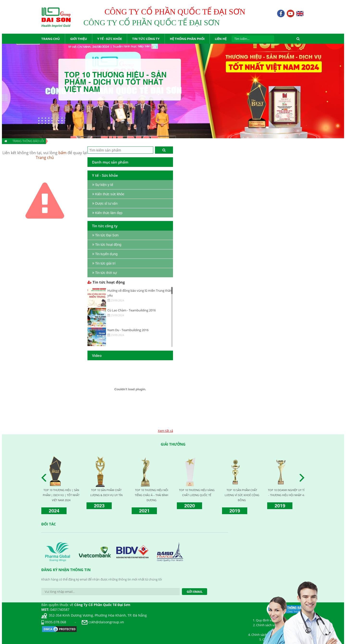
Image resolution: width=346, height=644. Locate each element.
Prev (45, 478)
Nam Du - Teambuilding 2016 (128, 330)
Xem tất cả (165, 431)
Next (303, 478)
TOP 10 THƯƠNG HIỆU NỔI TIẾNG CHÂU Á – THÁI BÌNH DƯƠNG (151, 495)
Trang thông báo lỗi (28, 141)
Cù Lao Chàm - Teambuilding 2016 (132, 310)
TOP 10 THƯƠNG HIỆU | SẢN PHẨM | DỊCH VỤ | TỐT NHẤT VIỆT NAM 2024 (61, 495)
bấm (62, 153)
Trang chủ (45, 158)
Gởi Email (195, 592)
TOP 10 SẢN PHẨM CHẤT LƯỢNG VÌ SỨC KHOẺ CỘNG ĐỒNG (242, 495)
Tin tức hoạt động (106, 282)
